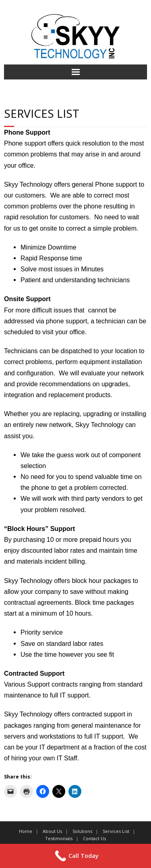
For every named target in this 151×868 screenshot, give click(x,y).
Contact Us (94, 838)
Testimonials (59, 838)
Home (26, 831)
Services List (116, 831)
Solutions (82, 831)
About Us (52, 831)
